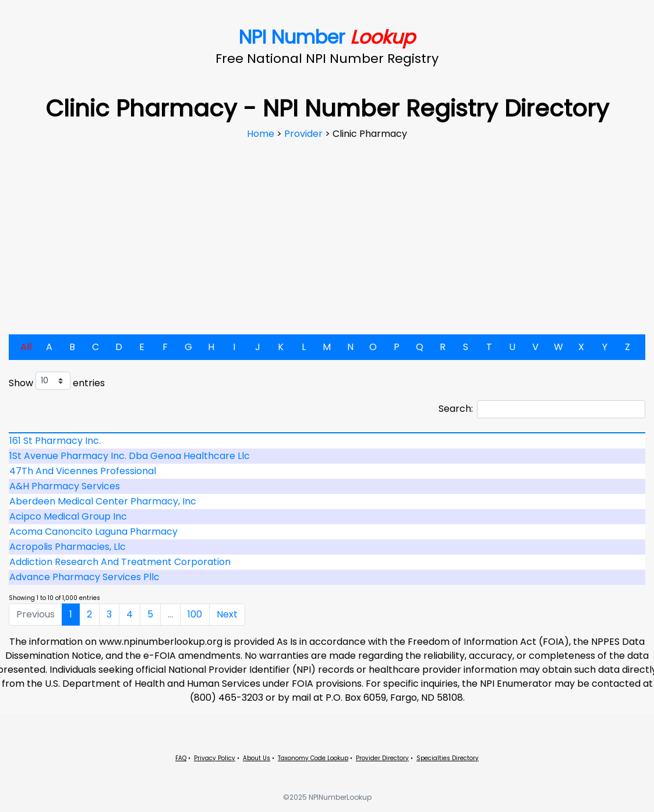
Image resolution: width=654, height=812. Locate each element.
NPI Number (327, 37)
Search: (542, 409)
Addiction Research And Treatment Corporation (120, 562)
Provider (305, 134)
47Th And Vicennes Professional (83, 471)
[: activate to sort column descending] (327, 433)
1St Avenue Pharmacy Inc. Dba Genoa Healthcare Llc (130, 456)
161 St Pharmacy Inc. (55, 441)
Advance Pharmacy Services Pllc (84, 577)
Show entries (57, 381)
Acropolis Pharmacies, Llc (68, 547)
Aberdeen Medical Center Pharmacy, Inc (103, 501)
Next (227, 614)
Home (262, 134)
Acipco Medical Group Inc (68, 516)
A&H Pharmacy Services (65, 486)
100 (195, 614)
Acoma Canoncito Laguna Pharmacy (93, 532)
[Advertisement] (327, 228)
